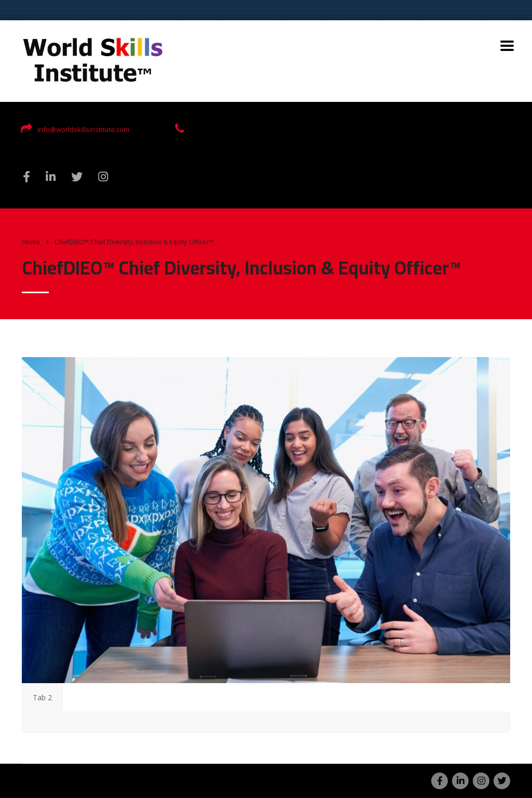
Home (31, 242)
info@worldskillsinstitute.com (83, 129)
